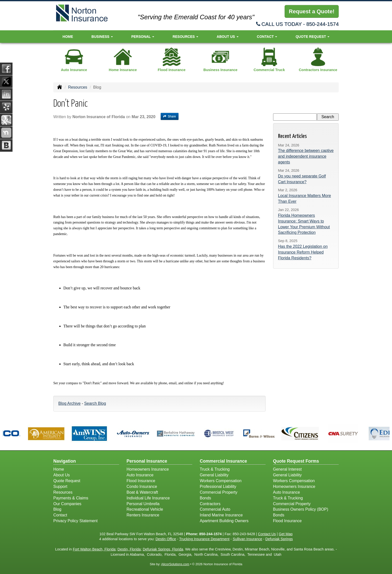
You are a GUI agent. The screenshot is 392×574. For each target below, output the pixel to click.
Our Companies (67, 504)
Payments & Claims (71, 498)
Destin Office (166, 539)
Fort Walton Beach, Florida (94, 549)
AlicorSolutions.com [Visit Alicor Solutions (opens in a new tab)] (175, 564)
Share (170, 116)
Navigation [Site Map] (65, 461)
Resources (78, 87)
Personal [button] (143, 37)
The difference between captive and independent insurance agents (306, 156)
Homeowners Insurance (148, 469)
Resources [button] (185, 37)
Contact (60, 515)
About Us (62, 475)
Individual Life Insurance (148, 498)
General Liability (214, 475)
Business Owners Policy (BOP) (301, 509)
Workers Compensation (221, 481)
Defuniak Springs (279, 539)
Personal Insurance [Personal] (147, 461)
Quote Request (67, 481)
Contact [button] (267, 37)
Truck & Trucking (215, 469)
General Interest (287, 469)
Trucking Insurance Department (204, 539)
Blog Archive (69, 403)
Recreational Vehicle (145, 509)
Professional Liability (218, 487)
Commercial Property (219, 492)
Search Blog (95, 403)
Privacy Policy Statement (75, 521)
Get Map (286, 534)
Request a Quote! (312, 11)
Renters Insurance (143, 515)
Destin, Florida (129, 549)
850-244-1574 (322, 24)
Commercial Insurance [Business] (223, 461)
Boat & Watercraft (142, 492)
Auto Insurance (140, 475)
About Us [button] (228, 37)
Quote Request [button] (313, 37)
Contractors (210, 504)
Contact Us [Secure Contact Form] (267, 534)
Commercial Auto (215, 509)
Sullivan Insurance (248, 539)
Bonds (205, 498)
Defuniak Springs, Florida (163, 549)
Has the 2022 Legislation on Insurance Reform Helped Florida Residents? (303, 252)
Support (60, 487)
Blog (57, 509)
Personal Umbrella (143, 504)
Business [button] (102, 37)
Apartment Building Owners (224, 521)
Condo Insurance (142, 487)
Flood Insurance (141, 481)
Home (68, 37)
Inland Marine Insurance (221, 515)
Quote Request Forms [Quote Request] (296, 461)
